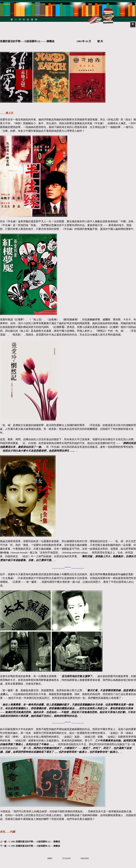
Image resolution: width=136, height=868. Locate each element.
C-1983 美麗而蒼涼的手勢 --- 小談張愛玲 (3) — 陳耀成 (34, 846)
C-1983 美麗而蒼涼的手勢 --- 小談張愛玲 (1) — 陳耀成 (34, 842)
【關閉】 (50, 858)
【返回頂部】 (85, 858)
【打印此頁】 (66, 858)
